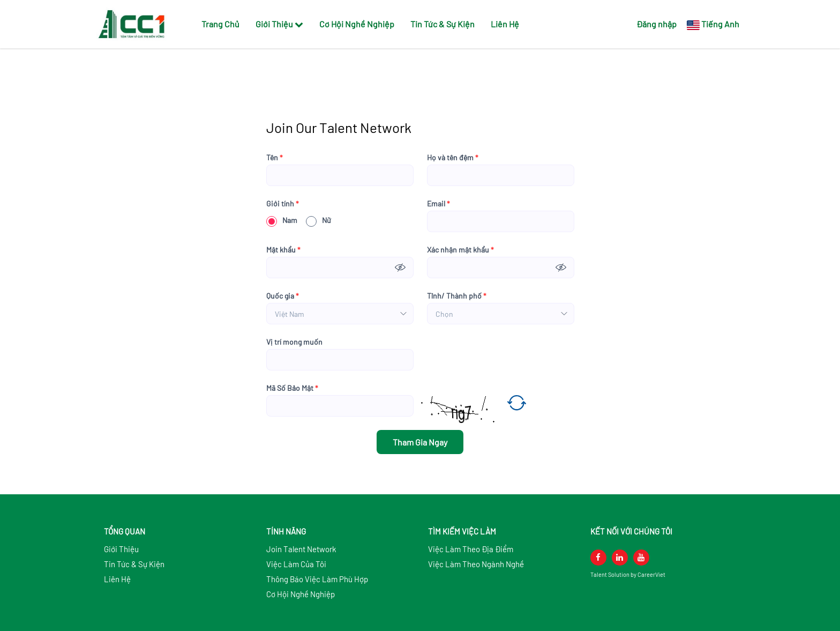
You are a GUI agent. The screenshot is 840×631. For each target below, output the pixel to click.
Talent (599, 574)
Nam (282, 220)
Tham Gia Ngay (420, 442)
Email (438, 204)
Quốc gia (283, 296)
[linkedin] (620, 558)
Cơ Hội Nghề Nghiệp (357, 24)
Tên (275, 158)
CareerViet (651, 574)
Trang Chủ (220, 24)
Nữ (318, 220)
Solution (619, 574)
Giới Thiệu (279, 24)
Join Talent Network (301, 549)
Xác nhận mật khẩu (460, 250)
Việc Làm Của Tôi (296, 564)
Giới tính (283, 204)
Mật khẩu (283, 250)
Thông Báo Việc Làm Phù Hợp (317, 579)
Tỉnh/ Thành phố (457, 296)
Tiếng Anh (720, 24)
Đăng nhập (657, 24)
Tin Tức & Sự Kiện (442, 24)
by (634, 574)
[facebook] (598, 558)
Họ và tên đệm (453, 158)
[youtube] (641, 558)
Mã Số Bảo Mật (292, 388)
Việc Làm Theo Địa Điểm (471, 549)
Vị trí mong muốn (294, 342)
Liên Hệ (505, 24)
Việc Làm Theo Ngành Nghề (476, 564)
